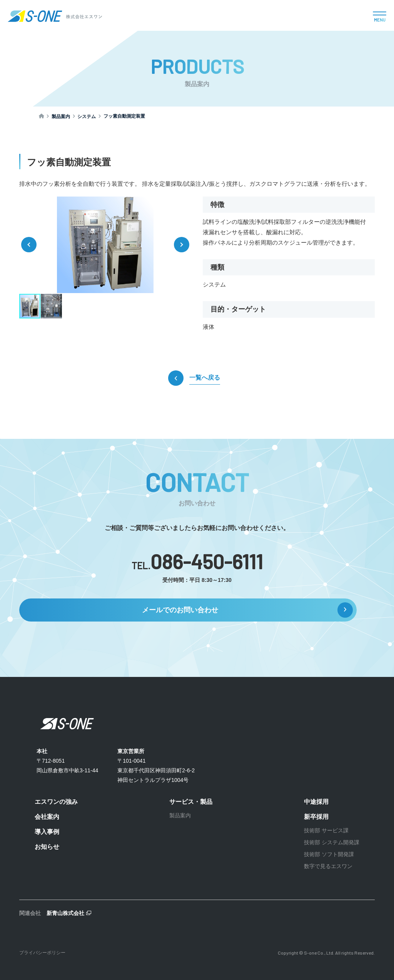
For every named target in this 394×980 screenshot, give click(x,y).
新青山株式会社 (65, 913)
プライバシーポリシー (42, 953)
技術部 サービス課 (326, 830)
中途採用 (316, 802)
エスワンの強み (56, 802)
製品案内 (61, 117)
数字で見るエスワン (328, 866)
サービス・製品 (191, 802)
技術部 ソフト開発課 (329, 854)
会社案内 (47, 817)
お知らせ (47, 847)
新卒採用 (316, 817)
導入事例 (47, 832)
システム (87, 117)
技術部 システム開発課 (332, 842)
